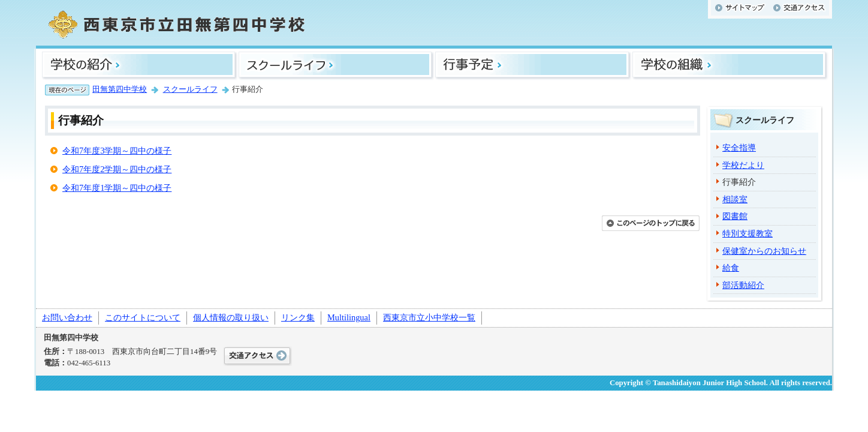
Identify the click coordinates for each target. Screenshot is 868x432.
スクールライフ (190, 89)
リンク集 (298, 317)
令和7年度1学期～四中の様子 (117, 188)
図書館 (735, 216)
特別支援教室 (748, 233)
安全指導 (739, 148)
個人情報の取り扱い (231, 317)
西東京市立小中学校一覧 (429, 317)
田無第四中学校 (120, 89)
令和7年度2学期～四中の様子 (117, 169)
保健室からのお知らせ (764, 251)
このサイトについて (143, 317)
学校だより (743, 165)
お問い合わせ (67, 317)
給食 (731, 268)
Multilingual (349, 317)
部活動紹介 (743, 285)
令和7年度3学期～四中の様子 (117, 151)
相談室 (735, 199)
